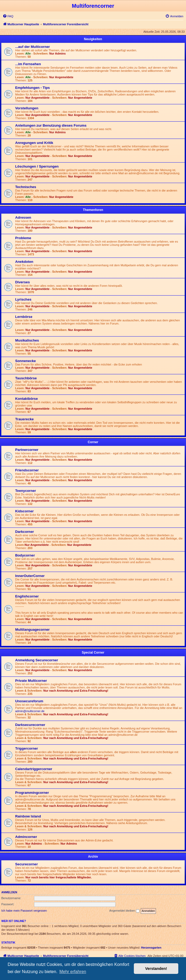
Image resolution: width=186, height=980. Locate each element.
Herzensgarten (151, 948)
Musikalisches (27, 340)
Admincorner (26, 837)
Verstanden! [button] (156, 969)
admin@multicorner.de (30, 711)
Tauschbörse (26, 378)
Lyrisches (23, 299)
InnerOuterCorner (30, 576)
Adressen (23, 217)
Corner (93, 442)
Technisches (26, 187)
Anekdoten (24, 262)
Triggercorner (27, 748)
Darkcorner (24, 532)
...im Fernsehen (28, 64)
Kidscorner (24, 511)
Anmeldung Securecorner (37, 660)
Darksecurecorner (30, 725)
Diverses (22, 282)
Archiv (93, 857)
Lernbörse (24, 317)
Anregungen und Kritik (34, 143)
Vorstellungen (27, 108)
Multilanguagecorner (32, 630)
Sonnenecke (26, 361)
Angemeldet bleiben (124, 911)
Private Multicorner (31, 681)
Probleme (23, 238)
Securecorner (26, 864)
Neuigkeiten (93, 39)
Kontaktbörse (26, 399)
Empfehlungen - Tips (32, 88)
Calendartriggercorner (34, 769)
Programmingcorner (32, 793)
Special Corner (93, 653)
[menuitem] (8, 16)
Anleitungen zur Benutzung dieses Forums (51, 125)
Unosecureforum (29, 701)
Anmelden (9, 892)
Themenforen (93, 210)
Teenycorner (26, 491)
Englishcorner (27, 596)
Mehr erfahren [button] (73, 972)
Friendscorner (27, 470)
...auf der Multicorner (32, 47)
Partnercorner (27, 450)
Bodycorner (25, 555)
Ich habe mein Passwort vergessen (24, 911)
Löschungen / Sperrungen (37, 166)
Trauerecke (24, 419)
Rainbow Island (28, 816)
